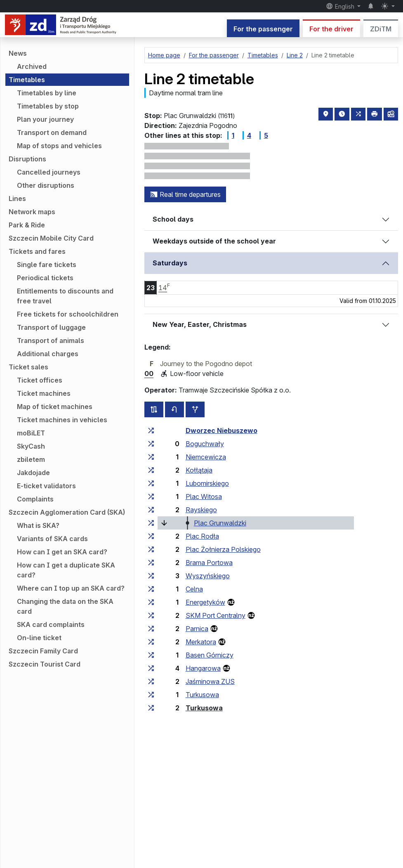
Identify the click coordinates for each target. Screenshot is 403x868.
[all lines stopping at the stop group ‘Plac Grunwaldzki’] (151, 523)
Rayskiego (201, 510)
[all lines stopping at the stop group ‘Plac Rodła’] (151, 536)
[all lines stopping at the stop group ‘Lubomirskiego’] (151, 483)
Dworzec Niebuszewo (222, 430)
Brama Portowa (209, 563)
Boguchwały (205, 444)
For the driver (331, 29)
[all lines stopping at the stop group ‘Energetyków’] (151, 602)
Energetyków (205, 602)
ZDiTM (381, 29)
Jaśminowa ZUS (210, 681)
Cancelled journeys (49, 172)
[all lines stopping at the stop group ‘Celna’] (151, 589)
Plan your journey (45, 119)
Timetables (27, 80)
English (341, 6)
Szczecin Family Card (43, 651)
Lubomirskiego (207, 483)
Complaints (35, 499)
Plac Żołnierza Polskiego (223, 549)
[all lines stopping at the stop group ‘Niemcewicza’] (151, 457)
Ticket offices (40, 380)
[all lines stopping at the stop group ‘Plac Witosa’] (151, 497)
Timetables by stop (48, 106)
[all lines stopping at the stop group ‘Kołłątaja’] (151, 470)
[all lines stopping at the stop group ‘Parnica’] (151, 629)
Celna (194, 589)
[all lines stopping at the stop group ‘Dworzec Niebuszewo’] (151, 430)
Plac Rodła (202, 536)
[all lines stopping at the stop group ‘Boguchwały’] (151, 444)
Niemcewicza (206, 457)
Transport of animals (51, 341)
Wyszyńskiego (208, 576)
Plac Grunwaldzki (220, 523)
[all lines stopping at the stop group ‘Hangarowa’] (151, 668)
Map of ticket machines (55, 407)
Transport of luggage (51, 327)
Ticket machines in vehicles (62, 420)
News (18, 53)
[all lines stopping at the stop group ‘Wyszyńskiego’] (151, 576)
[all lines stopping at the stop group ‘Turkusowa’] (151, 695)
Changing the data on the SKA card (65, 606)
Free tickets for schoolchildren (68, 314)
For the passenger (263, 29)
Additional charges (48, 354)
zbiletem (31, 459)
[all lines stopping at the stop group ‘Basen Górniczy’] (151, 655)
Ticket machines (44, 393)
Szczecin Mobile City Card (51, 238)
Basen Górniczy (210, 655)
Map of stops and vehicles (59, 146)
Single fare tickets (47, 265)
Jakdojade (33, 473)
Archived (32, 66)
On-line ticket (39, 638)
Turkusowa (202, 695)
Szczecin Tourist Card (45, 664)
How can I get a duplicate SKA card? (66, 570)
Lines (17, 199)
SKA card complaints (51, 624)
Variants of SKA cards (52, 539)
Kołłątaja (199, 470)
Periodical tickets (45, 278)
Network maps (32, 212)
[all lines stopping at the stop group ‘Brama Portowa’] (151, 563)
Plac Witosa (204, 497)
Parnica (197, 629)
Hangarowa (203, 668)
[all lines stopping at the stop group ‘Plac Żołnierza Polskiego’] (151, 549)
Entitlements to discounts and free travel (65, 296)
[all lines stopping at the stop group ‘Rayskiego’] (151, 510)
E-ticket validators (46, 486)
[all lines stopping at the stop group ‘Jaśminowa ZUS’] (151, 681)
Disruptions (27, 159)
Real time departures (185, 194)
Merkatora (201, 642)
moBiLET (31, 433)
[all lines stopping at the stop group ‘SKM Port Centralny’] (151, 615)
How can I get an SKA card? (62, 552)
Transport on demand (52, 132)
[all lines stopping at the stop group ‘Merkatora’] (151, 642)
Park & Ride (27, 225)
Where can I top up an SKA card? (71, 588)
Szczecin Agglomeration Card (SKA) (67, 512)
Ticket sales (28, 367)
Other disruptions (46, 185)
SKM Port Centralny (216, 615)
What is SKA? (38, 525)
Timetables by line (47, 93)
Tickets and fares (37, 251)
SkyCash (31, 446)
